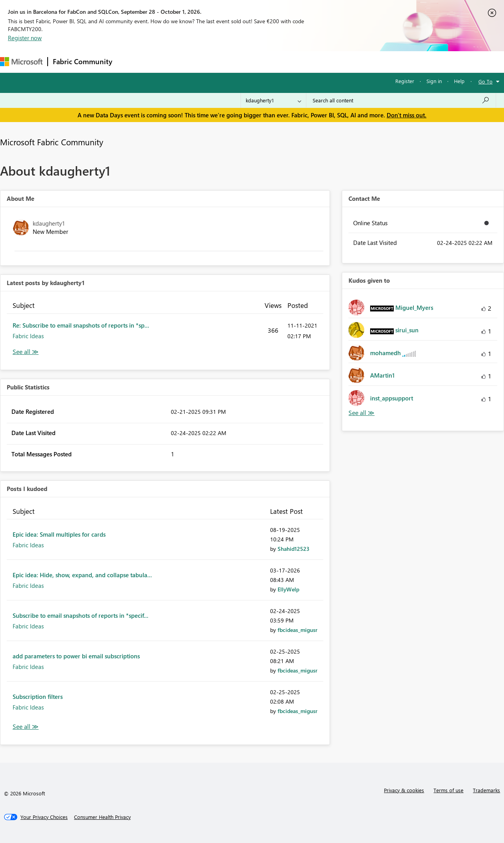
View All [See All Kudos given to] (361, 413)
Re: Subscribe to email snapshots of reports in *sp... (81, 325)
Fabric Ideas (28, 336)
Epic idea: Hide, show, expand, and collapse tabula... (82, 575)
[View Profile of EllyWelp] (288, 589)
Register (405, 81)
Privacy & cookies (404, 790)
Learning (298, 62)
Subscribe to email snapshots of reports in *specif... (81, 615)
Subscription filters (38, 697)
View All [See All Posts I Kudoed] (26, 727)
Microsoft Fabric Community (52, 142)
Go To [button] (485, 81)
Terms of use (448, 790)
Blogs (267, 62)
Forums (130, 62)
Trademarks (486, 790)
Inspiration (165, 62)
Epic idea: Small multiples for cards (59, 534)
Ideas (197, 62)
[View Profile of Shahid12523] (294, 549)
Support (331, 62)
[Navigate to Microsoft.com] (21, 62)
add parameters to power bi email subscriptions (76, 656)
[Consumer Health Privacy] (102, 817)
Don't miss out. (407, 115)
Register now (25, 38)
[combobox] (401, 100)
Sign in (434, 81)
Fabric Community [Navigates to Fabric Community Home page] (82, 61)
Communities (232, 62)
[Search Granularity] (273, 100)
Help (459, 81)
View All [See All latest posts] (26, 352)
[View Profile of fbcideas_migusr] (297, 630)
